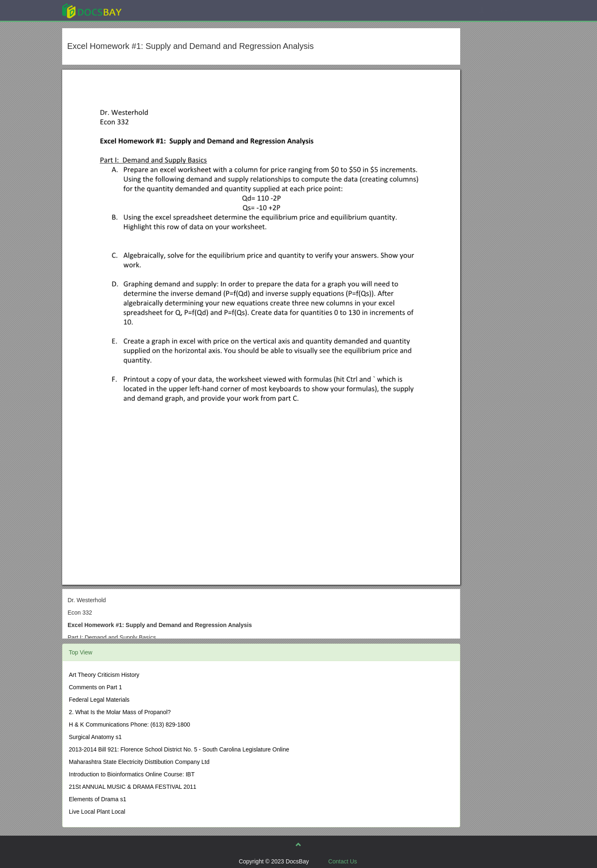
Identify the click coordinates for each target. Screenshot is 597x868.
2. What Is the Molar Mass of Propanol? (120, 712)
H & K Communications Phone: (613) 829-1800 (130, 725)
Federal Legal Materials (99, 700)
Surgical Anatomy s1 (95, 737)
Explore (154, 10)
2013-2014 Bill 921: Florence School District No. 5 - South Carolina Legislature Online (179, 749)
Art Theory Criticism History (104, 675)
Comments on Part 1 (95, 687)
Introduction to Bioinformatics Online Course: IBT (132, 774)
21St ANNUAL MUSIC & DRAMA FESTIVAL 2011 (133, 787)
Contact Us (343, 861)
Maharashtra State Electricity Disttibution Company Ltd (139, 762)
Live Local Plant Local (97, 812)
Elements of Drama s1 (98, 799)
